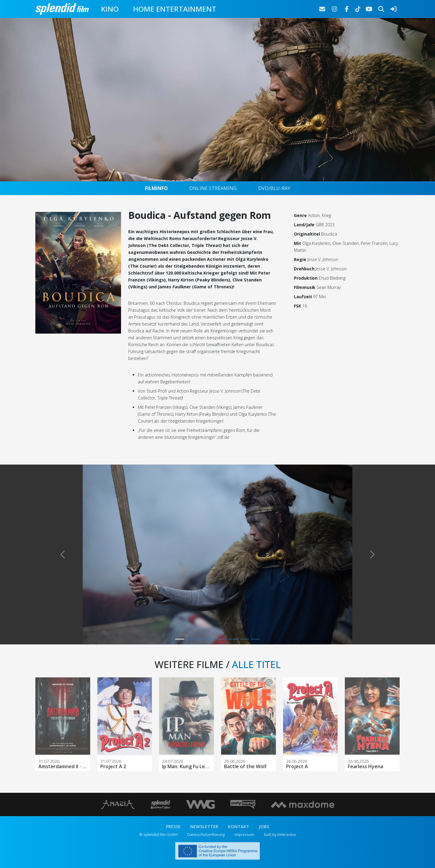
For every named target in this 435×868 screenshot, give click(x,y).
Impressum (244, 835)
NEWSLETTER (204, 826)
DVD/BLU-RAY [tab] (274, 188)
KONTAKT (239, 826)
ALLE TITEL (256, 664)
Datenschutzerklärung (206, 835)
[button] (63, 554)
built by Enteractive (280, 835)
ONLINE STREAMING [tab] (213, 188)
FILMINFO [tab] (156, 188)
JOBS (264, 826)
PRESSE (173, 826)
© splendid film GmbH (158, 835)
